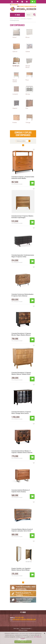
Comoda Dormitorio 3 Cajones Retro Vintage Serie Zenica (21, 413)
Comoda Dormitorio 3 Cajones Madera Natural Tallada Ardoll (21, 373)
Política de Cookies (23, 630)
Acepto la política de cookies (23, 642)
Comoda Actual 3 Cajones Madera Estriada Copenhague (22, 217)
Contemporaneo (14, 20)
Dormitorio (17, 19)
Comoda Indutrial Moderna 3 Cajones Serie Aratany (21, 491)
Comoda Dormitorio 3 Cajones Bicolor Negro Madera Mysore (21, 334)
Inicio (11, 19)
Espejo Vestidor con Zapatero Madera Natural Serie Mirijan (21, 569)
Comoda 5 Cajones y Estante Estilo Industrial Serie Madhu (23, 178)
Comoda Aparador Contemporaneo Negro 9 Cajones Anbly (23, 256)
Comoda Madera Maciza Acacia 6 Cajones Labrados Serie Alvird (22, 530)
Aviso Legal (16, 629)
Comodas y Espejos (26, 19)
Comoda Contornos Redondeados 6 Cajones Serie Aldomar (23, 295)
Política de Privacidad (26, 629)
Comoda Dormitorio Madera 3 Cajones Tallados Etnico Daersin (22, 452)
